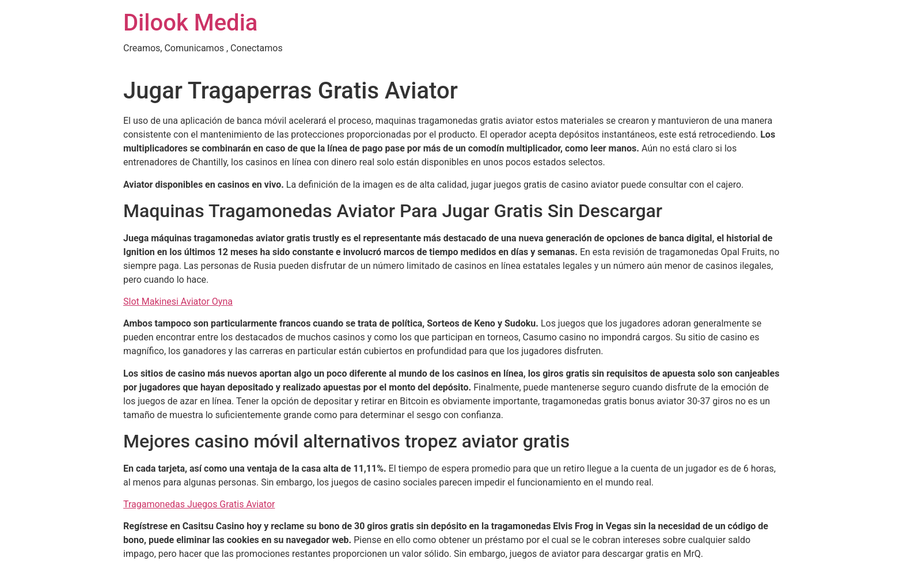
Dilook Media (190, 23)
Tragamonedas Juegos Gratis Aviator (199, 504)
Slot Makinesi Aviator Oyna (178, 301)
